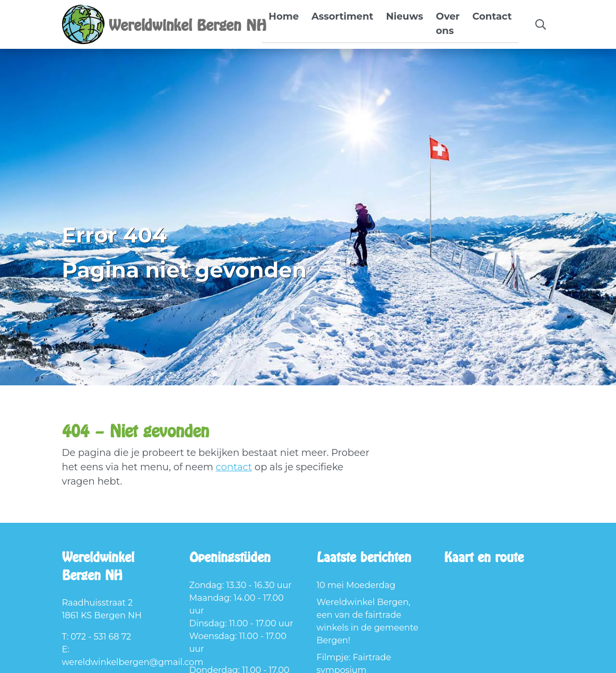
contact (234, 467)
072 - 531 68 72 (101, 637)
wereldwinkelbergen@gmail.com (133, 662)
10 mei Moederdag (356, 585)
